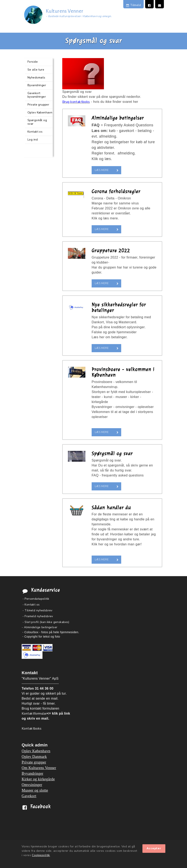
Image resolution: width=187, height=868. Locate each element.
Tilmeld (133, 5)
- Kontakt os (31, 605)
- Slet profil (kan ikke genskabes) (46, 622)
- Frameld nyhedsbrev (38, 616)
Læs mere (102, 170)
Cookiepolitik (41, 855)
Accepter (154, 848)
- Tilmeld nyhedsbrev (37, 610)
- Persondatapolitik (36, 599)
